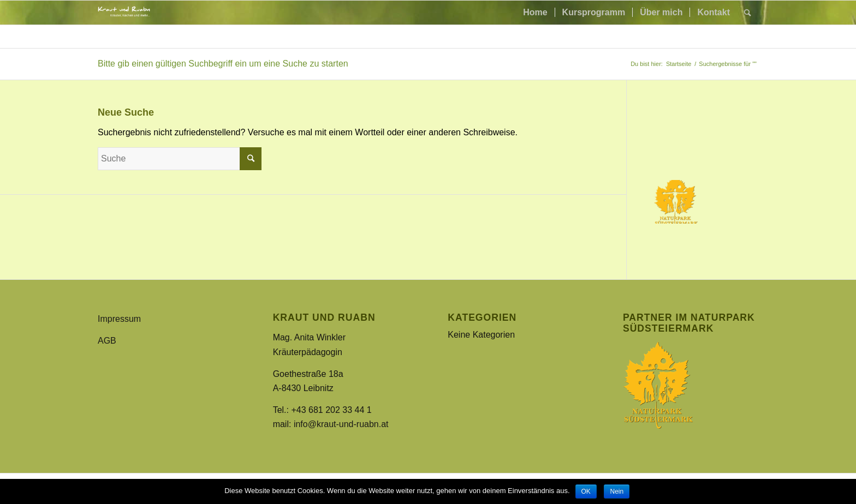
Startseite (679, 64)
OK (586, 491)
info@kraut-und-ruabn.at (341, 424)
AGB (107, 341)
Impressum (119, 319)
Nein (617, 491)
